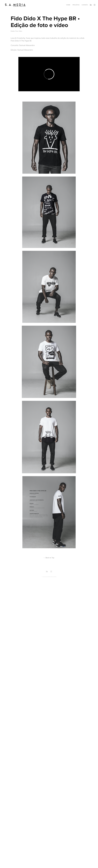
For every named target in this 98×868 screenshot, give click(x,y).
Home (68, 5)
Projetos (76, 5)
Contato (85, 5)
